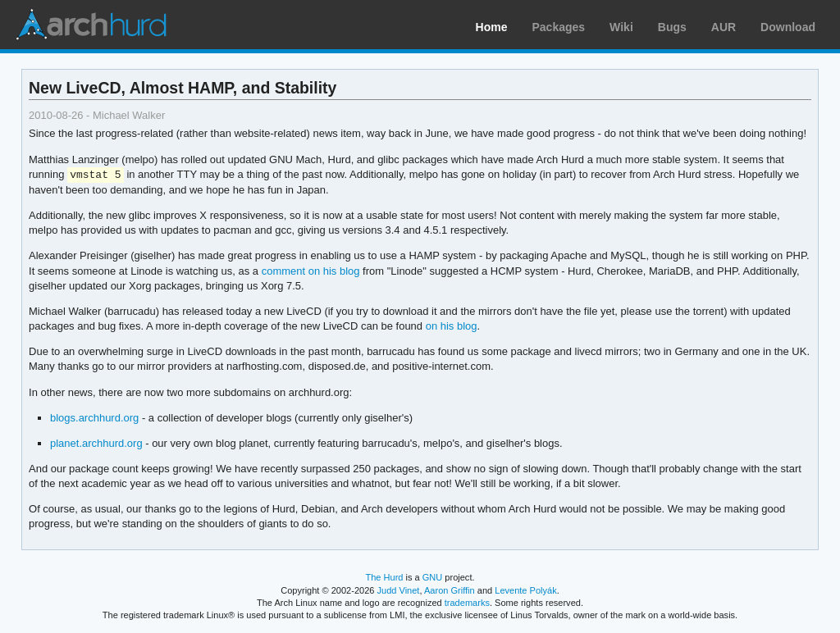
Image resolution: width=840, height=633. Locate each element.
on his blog (452, 326)
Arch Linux (90, 25)
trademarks (467, 603)
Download (788, 27)
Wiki (621, 27)
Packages (559, 27)
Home (492, 27)
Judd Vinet (399, 590)
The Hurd (384, 577)
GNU (433, 577)
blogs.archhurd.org (94, 418)
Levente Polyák (525, 590)
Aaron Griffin (450, 590)
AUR (724, 27)
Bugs (672, 27)
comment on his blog (311, 271)
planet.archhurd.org (96, 443)
